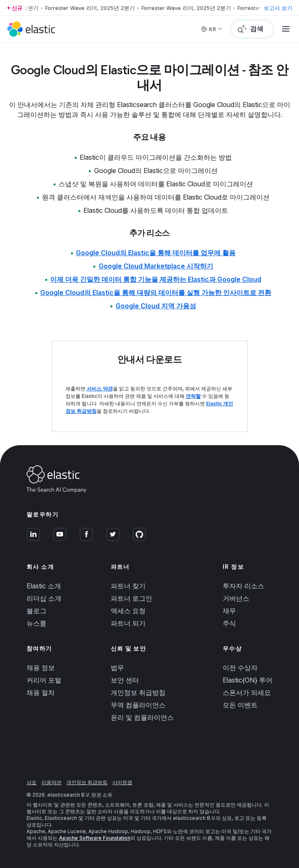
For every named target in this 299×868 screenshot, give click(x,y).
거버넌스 (236, 598)
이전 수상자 (240, 668)
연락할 (193, 396)
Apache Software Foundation (95, 838)
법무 (117, 668)
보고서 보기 (278, 8)
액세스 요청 (128, 611)
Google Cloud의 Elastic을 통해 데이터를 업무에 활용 (156, 253)
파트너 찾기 (128, 586)
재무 (229, 611)
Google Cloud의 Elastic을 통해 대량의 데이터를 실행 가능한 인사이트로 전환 (156, 293)
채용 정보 (41, 668)
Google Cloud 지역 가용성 (156, 306)
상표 (32, 782)
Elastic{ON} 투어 (248, 680)
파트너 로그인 (131, 598)
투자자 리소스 (243, 586)
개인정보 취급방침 (138, 692)
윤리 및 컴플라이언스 (142, 717)
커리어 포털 (44, 680)
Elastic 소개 (44, 586)
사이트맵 (122, 782)
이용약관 (51, 782)
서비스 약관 (100, 389)
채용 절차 (41, 692)
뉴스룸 (36, 623)
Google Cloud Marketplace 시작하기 (156, 266)
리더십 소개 (44, 598)
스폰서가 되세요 (247, 692)
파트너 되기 (128, 623)
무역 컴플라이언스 (138, 705)
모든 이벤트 (240, 705)
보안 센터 (125, 680)
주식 (229, 623)
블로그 (36, 611)
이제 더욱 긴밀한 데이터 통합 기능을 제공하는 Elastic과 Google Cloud (156, 279)
